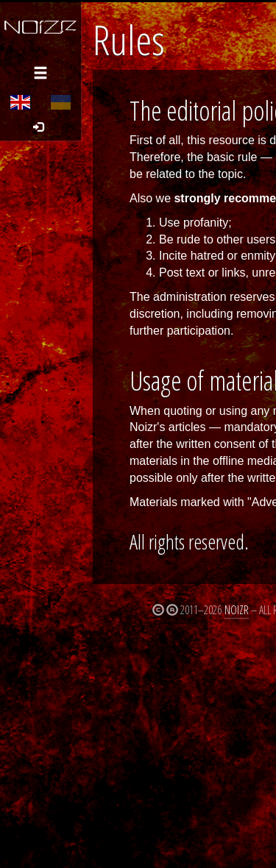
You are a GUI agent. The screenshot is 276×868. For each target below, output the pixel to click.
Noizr (237, 610)
